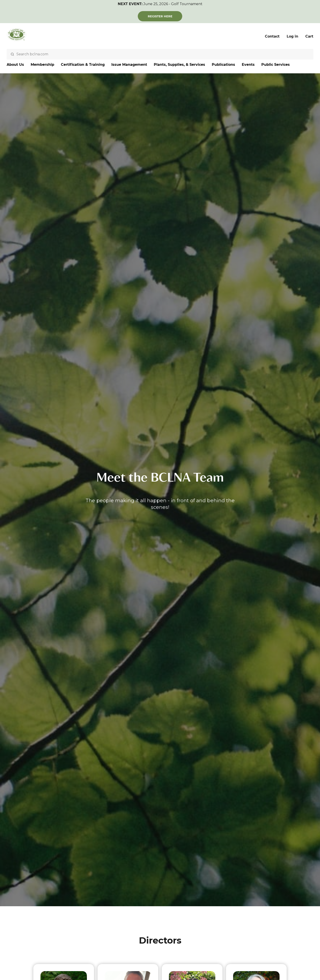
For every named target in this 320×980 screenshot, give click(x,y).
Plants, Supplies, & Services (179, 65)
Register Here (160, 16)
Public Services (276, 65)
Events (248, 65)
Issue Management (129, 65)
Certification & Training (83, 65)
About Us (15, 65)
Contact (272, 36)
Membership (42, 65)
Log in (292, 36)
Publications (223, 65)
